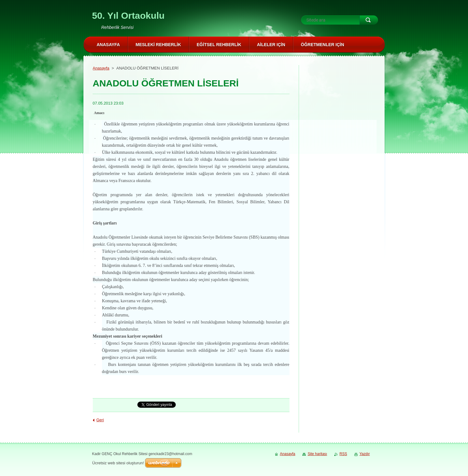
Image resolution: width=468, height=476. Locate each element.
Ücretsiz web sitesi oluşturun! (118, 463)
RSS (343, 454)
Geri (100, 420)
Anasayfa (101, 68)
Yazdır (365, 454)
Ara (369, 20)
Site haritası (317, 454)
